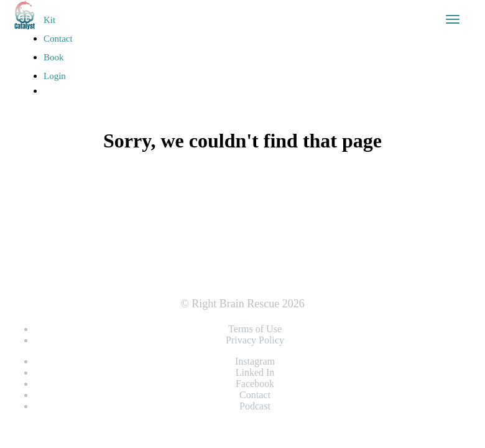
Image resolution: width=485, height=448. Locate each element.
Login (55, 76)
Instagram (255, 361)
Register (65, 110)
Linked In (255, 372)
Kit (49, 20)
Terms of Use (255, 329)
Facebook (255, 384)
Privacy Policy (255, 340)
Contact (58, 39)
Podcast (255, 406)
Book (54, 57)
